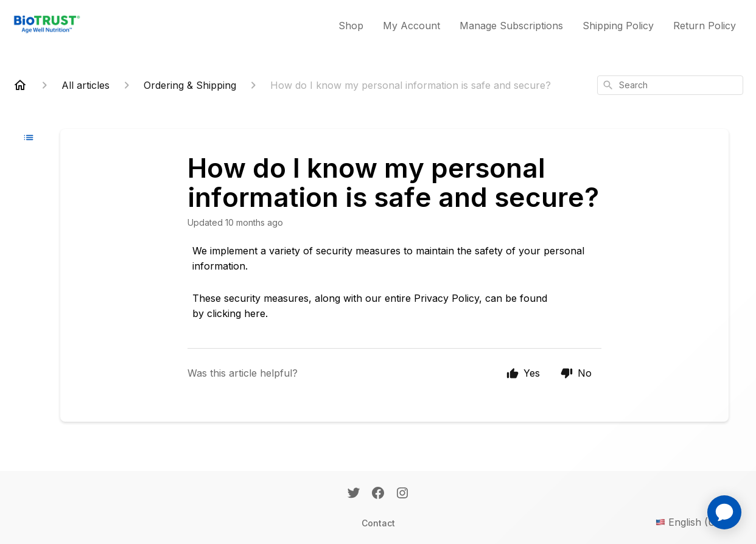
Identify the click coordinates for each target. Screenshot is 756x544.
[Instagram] (402, 494)
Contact (378, 523)
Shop (351, 26)
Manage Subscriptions (511, 26)
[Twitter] (354, 494)
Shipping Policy (618, 26)
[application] (724, 512)
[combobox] (670, 85)
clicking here (236, 313)
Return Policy (705, 26)
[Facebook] (378, 494)
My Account (411, 26)
